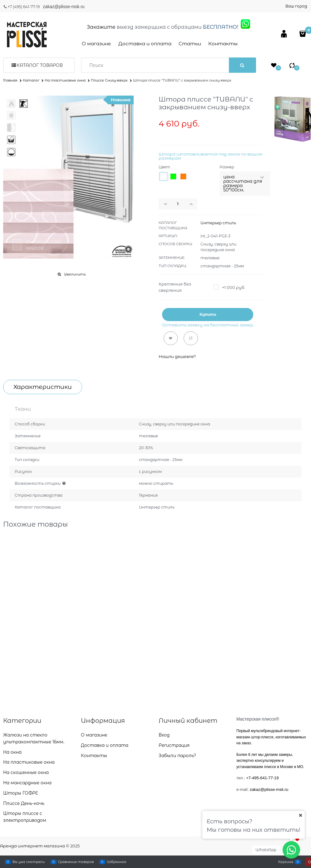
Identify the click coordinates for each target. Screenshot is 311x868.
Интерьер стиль (218, 223)
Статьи (190, 44)
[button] (193, 204)
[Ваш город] (300, 815)
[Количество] (178, 204)
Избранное (116, 862)
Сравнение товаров (76, 862)
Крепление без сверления (175, 287)
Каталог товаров (40, 65)
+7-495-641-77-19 (262, 778)
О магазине (96, 44)
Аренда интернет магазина (32, 846)
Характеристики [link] (43, 387)
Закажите (101, 27)
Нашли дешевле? (177, 356)
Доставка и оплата (145, 44)
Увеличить (75, 274)
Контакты (223, 44)
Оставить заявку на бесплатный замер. (208, 325)
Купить (208, 314)
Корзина (286, 862)
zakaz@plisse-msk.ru (64, 7)
